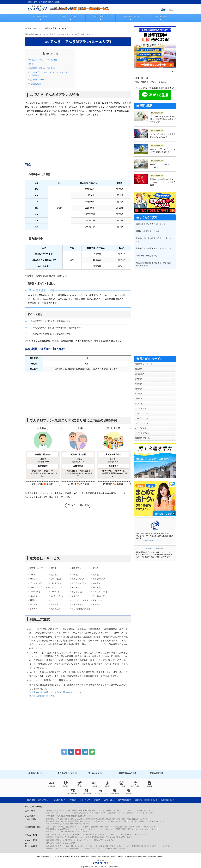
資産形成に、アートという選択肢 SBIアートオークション (130, 813)
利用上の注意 (35, 84)
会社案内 (97, 800)
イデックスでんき (100, 592)
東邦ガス (55, 605)
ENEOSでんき (57, 587)
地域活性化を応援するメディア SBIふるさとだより (65, 837)
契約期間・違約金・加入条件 (42, 68)
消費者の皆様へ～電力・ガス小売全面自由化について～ (55, 692)
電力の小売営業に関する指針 (43, 696)
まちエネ (34, 609)
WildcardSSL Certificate (155, 549)
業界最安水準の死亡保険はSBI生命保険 (100, 819)
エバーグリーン (57, 596)
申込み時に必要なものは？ (148, 256)
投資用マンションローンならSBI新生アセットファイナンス (68, 832)
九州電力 (96, 575)
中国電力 (76, 575)
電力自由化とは (100, 16)
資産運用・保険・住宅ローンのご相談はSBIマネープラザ (113, 827)
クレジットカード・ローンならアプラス (133, 835)
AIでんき (34, 579)
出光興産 (34, 596)
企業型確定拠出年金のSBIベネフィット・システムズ (151, 846)
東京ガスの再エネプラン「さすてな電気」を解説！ (163, 151)
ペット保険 (121, 784)
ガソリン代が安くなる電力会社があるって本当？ (163, 136)
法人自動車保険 (73, 791)
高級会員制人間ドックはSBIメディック (61, 840)
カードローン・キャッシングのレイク (100, 829)
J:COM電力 (97, 587)
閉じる (54, 54)
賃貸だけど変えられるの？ (148, 231)
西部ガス (34, 600)
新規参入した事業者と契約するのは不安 (154, 248)
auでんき (97, 583)
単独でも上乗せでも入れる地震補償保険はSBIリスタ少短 (67, 824)
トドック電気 (77, 605)
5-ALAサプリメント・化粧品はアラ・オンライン (95, 840)
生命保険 (66, 784)
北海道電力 (76, 568)
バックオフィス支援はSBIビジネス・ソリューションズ (110, 846)
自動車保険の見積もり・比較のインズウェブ (100, 835)
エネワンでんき (78, 579)
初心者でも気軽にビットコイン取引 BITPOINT (89, 813)
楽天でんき (55, 609)
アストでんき (56, 579)
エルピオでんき (99, 579)
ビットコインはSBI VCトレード (58, 813)
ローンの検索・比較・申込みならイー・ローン (64, 835)
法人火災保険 (87, 791)
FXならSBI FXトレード (141, 810)
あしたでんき (77, 592)
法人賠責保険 (114, 791)
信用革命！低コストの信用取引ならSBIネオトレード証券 (110, 810)
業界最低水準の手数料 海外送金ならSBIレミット (75, 816)
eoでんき (76, 587)
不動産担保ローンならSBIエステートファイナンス (65, 829)
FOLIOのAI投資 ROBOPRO (76, 810)
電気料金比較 (135, 784)
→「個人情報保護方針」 (145, 541)
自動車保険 (52, 784)
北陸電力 (55, 575)
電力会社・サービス (38, 80)
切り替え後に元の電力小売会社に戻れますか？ (154, 240)
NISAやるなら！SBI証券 (55, 810)
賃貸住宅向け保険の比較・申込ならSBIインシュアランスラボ (109, 837)
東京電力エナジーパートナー (39, 569)
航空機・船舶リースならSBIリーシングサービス (86, 848)
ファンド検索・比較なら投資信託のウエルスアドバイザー (68, 827)
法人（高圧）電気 (100, 791)
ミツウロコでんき (79, 583)
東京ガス (34, 605)
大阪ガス (76, 596)
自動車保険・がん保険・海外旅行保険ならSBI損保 (65, 819)
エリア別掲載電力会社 (81, 609)
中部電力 (34, 575)
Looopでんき (35, 592)
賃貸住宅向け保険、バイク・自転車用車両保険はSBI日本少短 (69, 821)
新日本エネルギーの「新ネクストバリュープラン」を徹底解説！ (163, 182)
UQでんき (55, 592)
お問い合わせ (109, 800)
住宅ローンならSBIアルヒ (145, 827)
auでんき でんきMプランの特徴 (43, 60)
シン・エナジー (57, 600)
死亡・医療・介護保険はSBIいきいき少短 (132, 819)
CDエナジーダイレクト (40, 587)
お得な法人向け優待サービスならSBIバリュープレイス (67, 846)
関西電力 (55, 568)
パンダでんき (56, 583)
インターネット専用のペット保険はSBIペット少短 (147, 821)
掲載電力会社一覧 (143, 438)
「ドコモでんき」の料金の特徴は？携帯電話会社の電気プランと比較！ (163, 119)
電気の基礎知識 (161, 16)
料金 (31, 64)
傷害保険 (107, 784)
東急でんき (97, 600)
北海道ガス (97, 605)
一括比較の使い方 (40, 16)
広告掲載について (168, 800)
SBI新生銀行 (51, 816)
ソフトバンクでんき (80, 600)
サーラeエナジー (100, 596)
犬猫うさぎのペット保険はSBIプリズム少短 (110, 821)
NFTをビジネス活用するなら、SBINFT (61, 843)
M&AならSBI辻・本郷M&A (116, 848)
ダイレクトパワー (37, 583)
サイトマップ (85, 800)
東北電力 (96, 568)
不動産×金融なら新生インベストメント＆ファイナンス (136, 829)
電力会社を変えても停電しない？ (151, 224)
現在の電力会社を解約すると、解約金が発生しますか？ (154, 264)
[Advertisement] (78, 139)
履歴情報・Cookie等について (146, 800)
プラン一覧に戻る (78, 505)
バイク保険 (94, 784)
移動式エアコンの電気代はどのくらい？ (163, 166)
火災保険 (80, 784)
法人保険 (128, 791)
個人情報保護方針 (125, 800)
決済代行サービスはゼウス (56, 848)
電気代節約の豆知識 (131, 16)
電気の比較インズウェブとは (37, 800)
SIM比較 (149, 784)
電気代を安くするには (70, 16)
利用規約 (73, 800)
